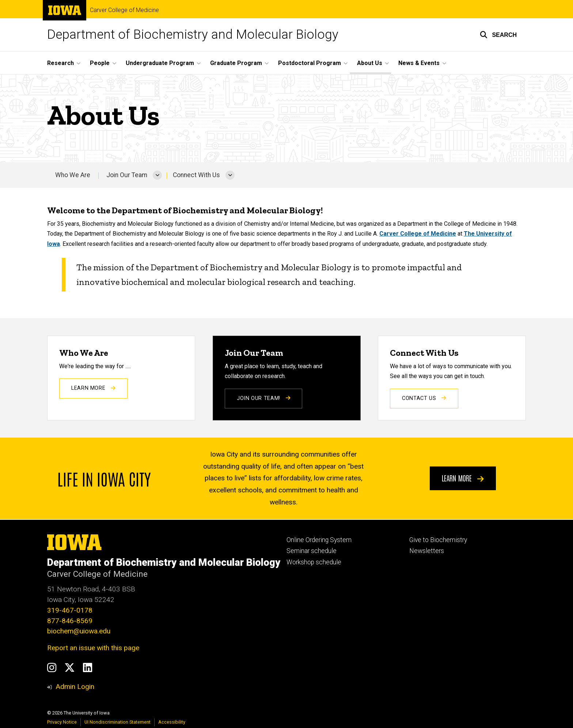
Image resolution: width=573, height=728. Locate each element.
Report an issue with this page (93, 648)
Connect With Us (196, 175)
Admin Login (75, 687)
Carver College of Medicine (124, 10)
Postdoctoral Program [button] (310, 63)
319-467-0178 (70, 610)
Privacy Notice (62, 722)
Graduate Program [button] (236, 63)
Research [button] (60, 63)
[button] (498, 35)
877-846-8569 (70, 621)
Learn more (463, 478)
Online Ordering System (319, 540)
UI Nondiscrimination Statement (117, 722)
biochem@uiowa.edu (79, 631)
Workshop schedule (314, 562)
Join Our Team (127, 175)
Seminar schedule (312, 551)
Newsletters (427, 551)
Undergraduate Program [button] (160, 63)
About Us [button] (370, 63)
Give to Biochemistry (438, 540)
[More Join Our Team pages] (157, 175)
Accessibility (172, 722)
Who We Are (73, 175)
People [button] (100, 63)
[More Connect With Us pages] (230, 175)
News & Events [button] (419, 63)
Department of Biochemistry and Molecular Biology (193, 35)
